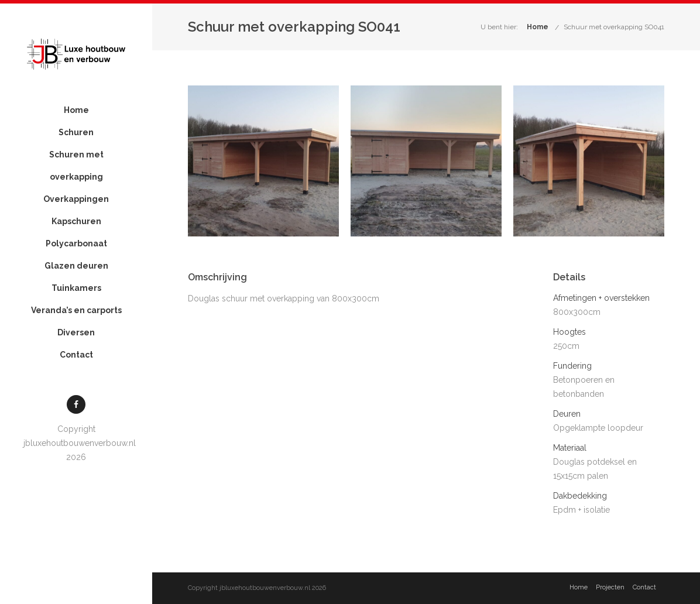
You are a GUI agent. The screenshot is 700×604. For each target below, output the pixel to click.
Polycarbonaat (76, 243)
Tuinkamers (76, 288)
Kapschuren (76, 221)
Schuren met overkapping (76, 166)
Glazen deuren (76, 266)
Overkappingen (76, 199)
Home (76, 110)
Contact (76, 355)
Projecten (610, 587)
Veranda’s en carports (76, 310)
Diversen (76, 332)
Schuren (76, 132)
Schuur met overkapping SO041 (614, 27)
